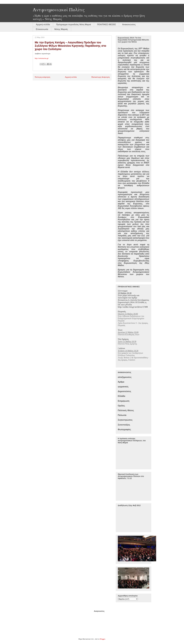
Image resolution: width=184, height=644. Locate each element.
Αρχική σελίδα (43, 25)
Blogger (103, 639)
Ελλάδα (122, 396)
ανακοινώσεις (125, 372)
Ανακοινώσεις (129, 25)
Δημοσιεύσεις (124, 391)
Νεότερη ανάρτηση (42, 77)
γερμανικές (123, 387)
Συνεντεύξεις (124, 425)
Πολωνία (122, 415)
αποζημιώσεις (125, 377)
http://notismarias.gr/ (42, 58)
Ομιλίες (121, 406)
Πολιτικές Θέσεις (126, 410)
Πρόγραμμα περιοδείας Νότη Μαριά (74, 25)
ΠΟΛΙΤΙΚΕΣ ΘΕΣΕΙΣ (107, 25)
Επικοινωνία (42, 29)
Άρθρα (121, 382)
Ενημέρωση (124, 401)
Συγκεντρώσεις (125, 420)
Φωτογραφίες (124, 429)
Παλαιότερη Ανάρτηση (100, 77)
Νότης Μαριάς (61, 29)
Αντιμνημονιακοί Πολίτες (59, 10)
